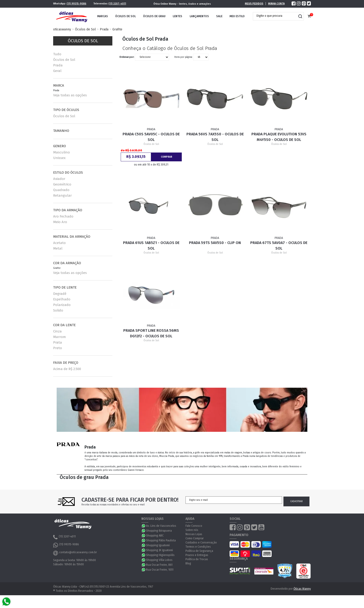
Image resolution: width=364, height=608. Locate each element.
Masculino (62, 152)
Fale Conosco (194, 526)
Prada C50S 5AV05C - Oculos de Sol (151, 137)
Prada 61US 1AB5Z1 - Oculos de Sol (151, 245)
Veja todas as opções (70, 95)
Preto (58, 348)
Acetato (59, 243)
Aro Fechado (63, 216)
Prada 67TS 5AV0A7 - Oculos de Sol (279, 245)
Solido (58, 310)
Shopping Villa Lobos (159, 560)
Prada (104, 29)
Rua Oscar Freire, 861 (159, 565)
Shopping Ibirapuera (159, 531)
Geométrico (62, 184)
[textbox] (275, 16)
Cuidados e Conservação (201, 543)
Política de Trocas (197, 559)
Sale (219, 16)
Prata (58, 342)
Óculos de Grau (154, 16)
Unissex (59, 158)
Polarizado (62, 305)
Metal (58, 248)
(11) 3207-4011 (117, 4)
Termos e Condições (198, 547)
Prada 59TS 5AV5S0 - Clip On (215, 243)
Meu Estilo (237, 16)
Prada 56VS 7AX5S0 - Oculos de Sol (215, 137)
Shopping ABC (155, 536)
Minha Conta (276, 4)
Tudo (57, 54)
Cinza (57, 331)
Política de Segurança (199, 551)
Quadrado (61, 190)
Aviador (59, 179)
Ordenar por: (127, 57)
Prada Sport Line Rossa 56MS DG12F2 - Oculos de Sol (151, 333)
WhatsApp (144, 526)
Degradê (60, 294)
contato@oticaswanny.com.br (75, 553)
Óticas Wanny (302, 589)
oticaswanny (62, 29)
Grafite (117, 29)
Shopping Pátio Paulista (161, 540)
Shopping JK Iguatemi (159, 550)
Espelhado (62, 299)
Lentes (177, 16)
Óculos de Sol (125, 16)
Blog (188, 563)
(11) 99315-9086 (76, 4)
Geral (57, 71)
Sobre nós (192, 530)
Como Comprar (195, 538)
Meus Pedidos (254, 4)
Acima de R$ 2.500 (67, 369)
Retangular (62, 195)
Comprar (167, 157)
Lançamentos (199, 16)
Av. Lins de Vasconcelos (161, 526)
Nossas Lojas (194, 534)
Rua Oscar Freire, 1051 (160, 570)
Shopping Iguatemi (158, 545)
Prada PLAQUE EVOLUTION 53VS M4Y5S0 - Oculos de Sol (279, 137)
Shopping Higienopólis (160, 555)
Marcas (103, 16)
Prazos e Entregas (197, 555)
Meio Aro (60, 222)
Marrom (60, 337)
